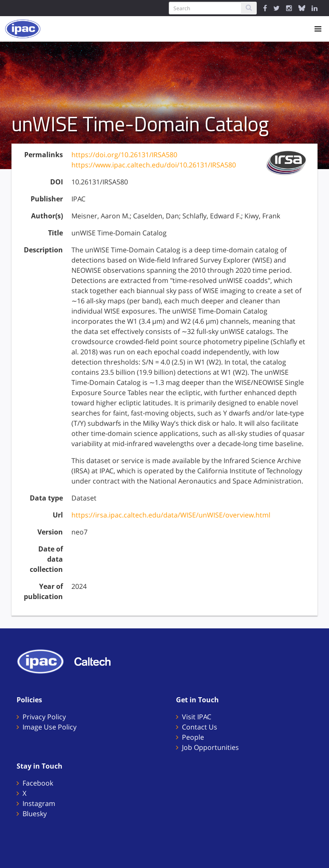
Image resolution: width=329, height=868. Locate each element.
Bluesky (35, 814)
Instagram (39, 803)
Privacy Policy (44, 717)
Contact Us (200, 727)
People (193, 737)
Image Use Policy (50, 727)
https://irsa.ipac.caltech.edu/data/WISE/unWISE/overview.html (171, 515)
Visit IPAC (197, 717)
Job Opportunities (210, 747)
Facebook (38, 783)
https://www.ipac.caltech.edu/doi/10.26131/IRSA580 (154, 165)
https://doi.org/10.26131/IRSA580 (124, 155)
